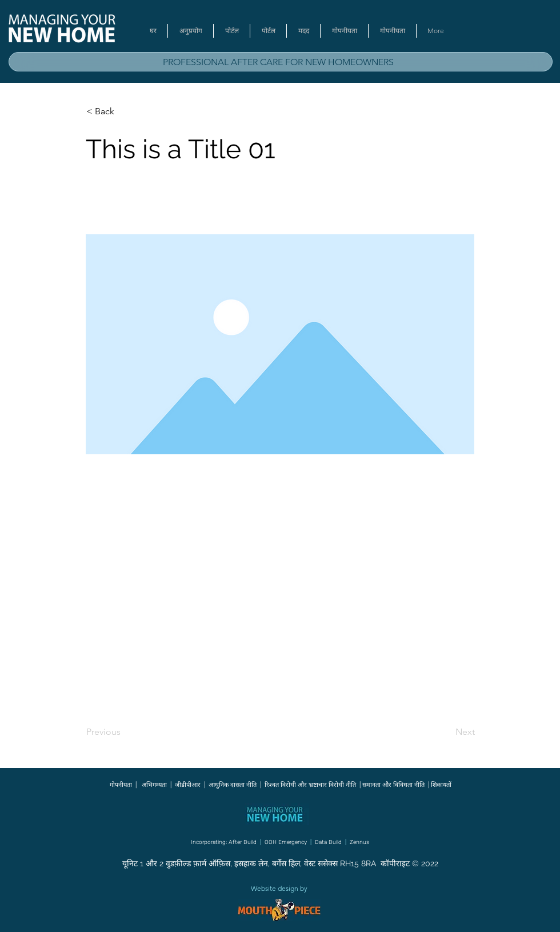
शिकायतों (441, 785)
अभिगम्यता (155, 785)
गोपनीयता (121, 785)
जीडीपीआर (188, 785)
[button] (124, 111)
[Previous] (124, 733)
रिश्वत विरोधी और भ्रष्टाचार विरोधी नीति (310, 785)
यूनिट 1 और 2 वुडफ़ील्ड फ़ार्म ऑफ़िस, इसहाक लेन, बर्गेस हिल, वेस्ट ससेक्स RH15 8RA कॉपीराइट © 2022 (280, 863)
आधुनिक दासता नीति (233, 785)
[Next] (446, 733)
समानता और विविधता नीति (393, 785)
